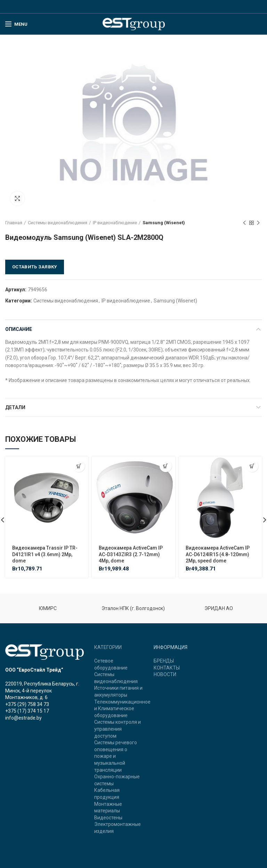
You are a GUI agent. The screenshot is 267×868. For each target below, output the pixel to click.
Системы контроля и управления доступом (118, 729)
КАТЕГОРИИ (108, 647)
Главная (14, 223)
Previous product (244, 223)
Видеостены (108, 818)
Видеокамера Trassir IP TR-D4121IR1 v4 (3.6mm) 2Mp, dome (45, 554)
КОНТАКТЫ (167, 668)
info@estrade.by (23, 718)
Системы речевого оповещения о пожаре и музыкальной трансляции (116, 756)
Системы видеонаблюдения (58, 223)
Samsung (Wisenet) (164, 223)
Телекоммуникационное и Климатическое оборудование (122, 709)
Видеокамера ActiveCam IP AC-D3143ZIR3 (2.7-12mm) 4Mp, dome (131, 554)
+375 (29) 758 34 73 (27, 704)
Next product (258, 223)
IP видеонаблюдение (115, 223)
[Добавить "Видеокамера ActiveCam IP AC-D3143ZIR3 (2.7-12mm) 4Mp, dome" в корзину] (166, 466)
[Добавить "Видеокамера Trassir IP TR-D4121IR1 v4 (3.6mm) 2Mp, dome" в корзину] (79, 466)
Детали (15, 407)
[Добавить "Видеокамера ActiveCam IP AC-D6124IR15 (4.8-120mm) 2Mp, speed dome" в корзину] (252, 466)
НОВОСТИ (165, 674)
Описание (19, 329)
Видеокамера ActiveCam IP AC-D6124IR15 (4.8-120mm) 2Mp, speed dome (218, 554)
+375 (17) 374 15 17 (27, 711)
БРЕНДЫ (164, 661)
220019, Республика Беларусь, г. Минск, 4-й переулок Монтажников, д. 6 (42, 691)
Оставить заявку (35, 267)
